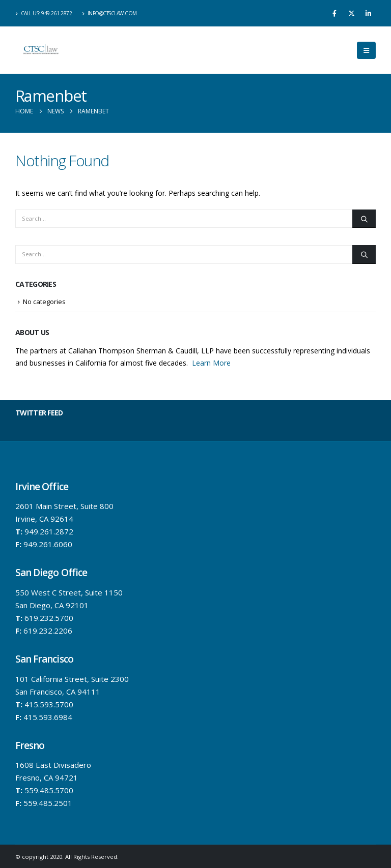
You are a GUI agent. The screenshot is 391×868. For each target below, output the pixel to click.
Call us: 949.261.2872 (44, 13)
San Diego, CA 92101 (52, 605)
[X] (351, 13)
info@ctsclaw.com (109, 13)
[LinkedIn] (368, 13)
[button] (366, 50)
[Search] (184, 219)
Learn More (211, 363)
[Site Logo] (41, 50)
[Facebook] (334, 13)
